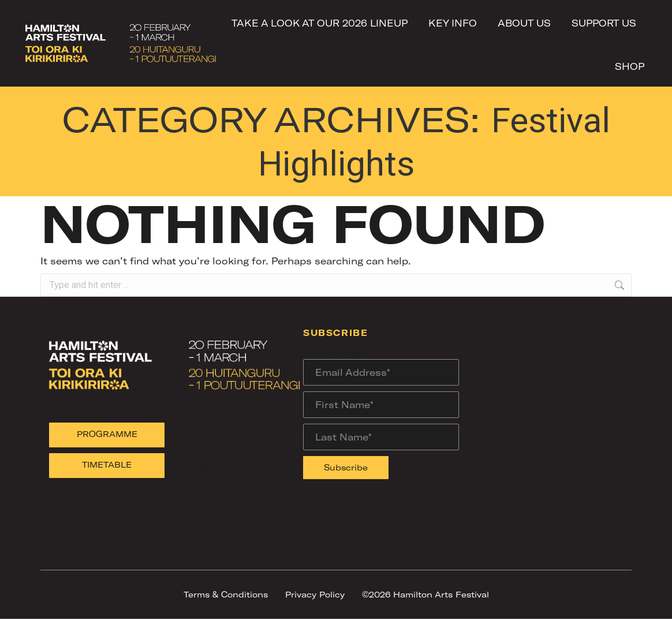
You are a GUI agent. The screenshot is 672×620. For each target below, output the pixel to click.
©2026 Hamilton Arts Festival (425, 595)
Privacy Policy (315, 595)
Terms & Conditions (226, 595)
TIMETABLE (107, 466)
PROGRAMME (107, 435)
